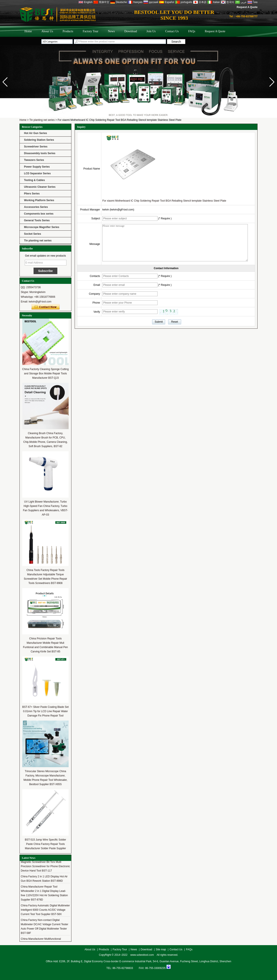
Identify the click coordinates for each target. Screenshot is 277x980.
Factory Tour (90, 31)
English (88, 2)
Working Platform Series (39, 200)
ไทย (255, 2)
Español (169, 2)
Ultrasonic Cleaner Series (40, 187)
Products (68, 31)
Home (28, 31)
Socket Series (33, 234)
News (111, 31)
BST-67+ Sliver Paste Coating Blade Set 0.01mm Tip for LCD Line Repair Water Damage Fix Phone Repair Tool (45, 711)
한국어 (230, 2)
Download (130, 31)
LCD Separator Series (37, 173)
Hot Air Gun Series (35, 133)
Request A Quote (247, 7)
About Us (47, 31)
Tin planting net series (42, 120)
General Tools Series (37, 220)
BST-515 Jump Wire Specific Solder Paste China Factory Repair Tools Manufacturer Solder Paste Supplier (46, 844)
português (186, 2)
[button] (272, 82)
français (138, 2)
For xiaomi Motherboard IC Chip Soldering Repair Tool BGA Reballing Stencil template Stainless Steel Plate (164, 201)
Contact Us (172, 31)
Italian (216, 2)
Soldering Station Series (39, 140)
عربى (244, 2)
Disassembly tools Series (40, 153)
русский (154, 2)
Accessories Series (36, 207)
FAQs (192, 31)
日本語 (203, 2)
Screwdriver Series (36, 147)
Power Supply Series (37, 167)
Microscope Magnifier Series (42, 227)
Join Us (151, 31)
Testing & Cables (34, 180)
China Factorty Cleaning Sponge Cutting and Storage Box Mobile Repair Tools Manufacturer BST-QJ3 (46, 374)
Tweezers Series (34, 160)
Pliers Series (32, 194)
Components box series (39, 214)
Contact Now (46, 307)
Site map (161, 949)
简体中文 (104, 2)
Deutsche (121, 2)
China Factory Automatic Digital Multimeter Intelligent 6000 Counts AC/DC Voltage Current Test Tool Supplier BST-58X (45, 911)
